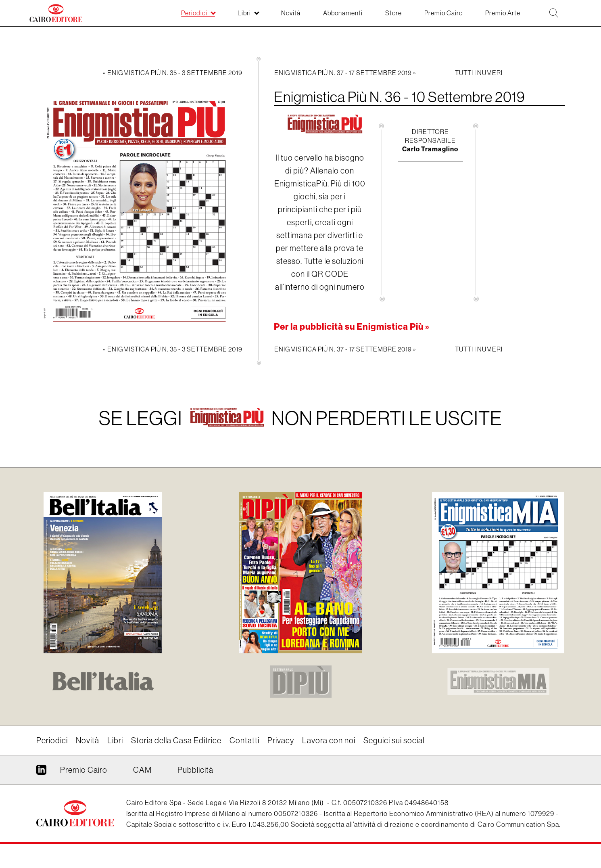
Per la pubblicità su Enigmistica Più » (352, 326)
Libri (115, 740)
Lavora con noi (329, 740)
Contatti (244, 740)
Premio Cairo (84, 770)
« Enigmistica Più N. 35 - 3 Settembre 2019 (173, 73)
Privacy (281, 740)
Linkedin (41, 773)
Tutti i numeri (479, 73)
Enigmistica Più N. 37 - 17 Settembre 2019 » (345, 73)
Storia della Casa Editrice (176, 740)
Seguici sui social (394, 740)
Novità (88, 740)
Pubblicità (195, 770)
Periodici (52, 740)
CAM (142, 770)
